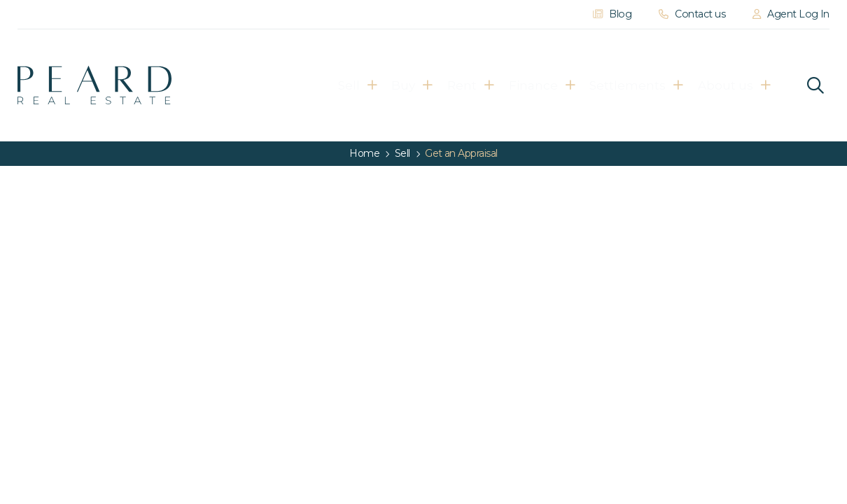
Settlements (629, 85)
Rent (433, 85)
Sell (288, 85)
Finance (520, 85)
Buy (358, 85)
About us (741, 85)
